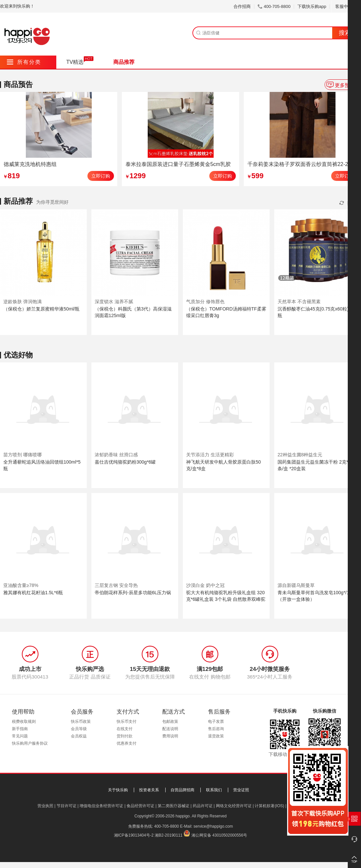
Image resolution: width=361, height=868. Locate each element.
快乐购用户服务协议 (30, 743)
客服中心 (346, 6)
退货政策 (216, 736)
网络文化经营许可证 (234, 806)
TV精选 (75, 62)
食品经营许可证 (140, 806)
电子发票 (216, 722)
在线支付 (125, 729)
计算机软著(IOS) (269, 806)
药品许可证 (203, 806)
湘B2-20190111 (169, 835)
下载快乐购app (312, 6)
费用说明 (170, 736)
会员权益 (79, 736)
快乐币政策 (81, 722)
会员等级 (79, 729)
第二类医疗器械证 (174, 806)
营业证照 (241, 790)
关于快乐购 (118, 790)
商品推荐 (124, 62)
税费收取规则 (24, 722)
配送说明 (170, 729)
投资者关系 (149, 790)
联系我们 (214, 790)
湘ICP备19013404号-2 (134, 835)
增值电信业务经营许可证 (101, 806)
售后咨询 (216, 729)
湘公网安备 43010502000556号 (219, 835)
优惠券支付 (127, 743)
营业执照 (45, 806)
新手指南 (20, 729)
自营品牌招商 (182, 790)
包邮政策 (170, 722)
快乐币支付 (127, 722)
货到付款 (125, 736)
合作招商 (242, 6)
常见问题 (20, 736)
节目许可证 (67, 806)
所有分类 (24, 62)
